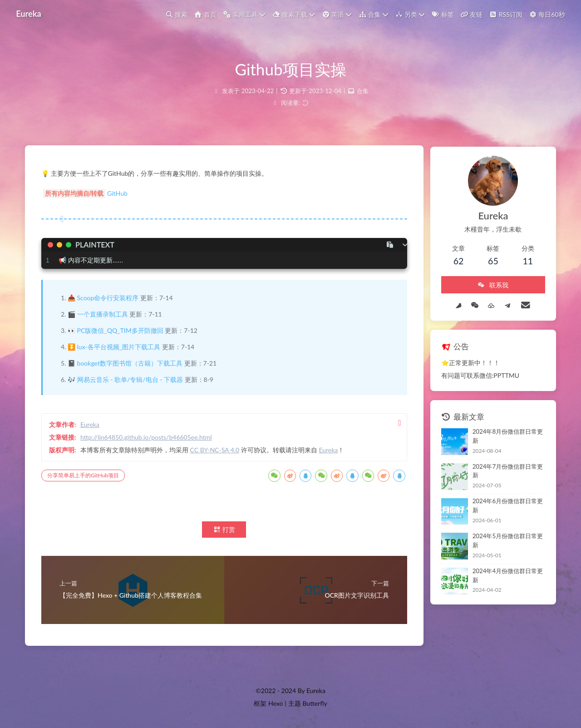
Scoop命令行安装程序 (110, 299)
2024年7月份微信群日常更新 (505, 466)
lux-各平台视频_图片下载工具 (121, 348)
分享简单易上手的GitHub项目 (85, 476)
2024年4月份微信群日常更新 (505, 564)
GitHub (119, 194)
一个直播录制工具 (104, 315)
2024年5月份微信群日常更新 (505, 531)
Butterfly (315, 703)
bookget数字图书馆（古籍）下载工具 (132, 364)
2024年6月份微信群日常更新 (505, 499)
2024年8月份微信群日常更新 (505, 433)
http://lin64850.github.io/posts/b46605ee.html (148, 438)
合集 (363, 91)
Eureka (29, 13)
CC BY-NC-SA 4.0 (217, 451)
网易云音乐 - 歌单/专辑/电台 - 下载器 (132, 380)
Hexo (276, 703)
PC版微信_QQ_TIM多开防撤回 (122, 331)
